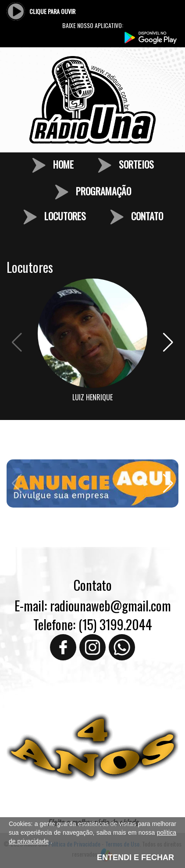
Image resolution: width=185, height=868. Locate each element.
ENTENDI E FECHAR (135, 857)
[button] (168, 342)
